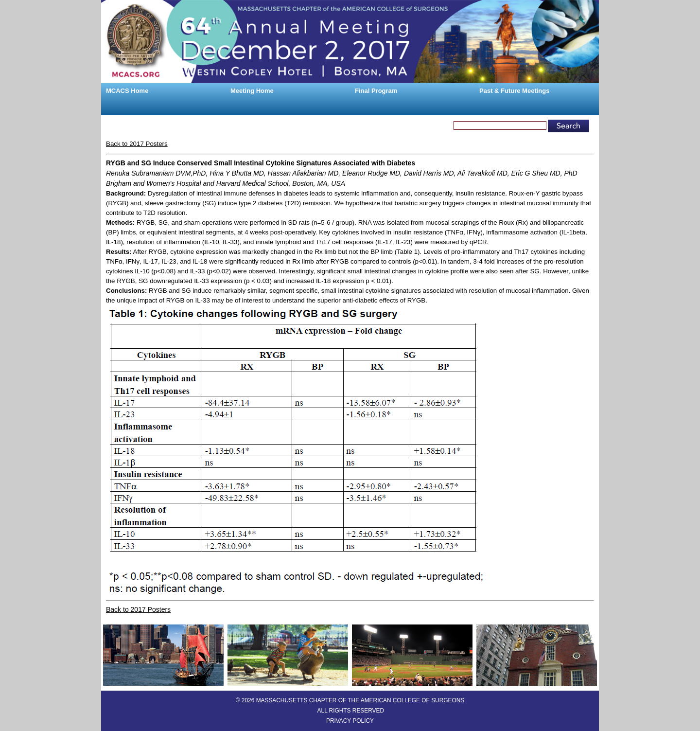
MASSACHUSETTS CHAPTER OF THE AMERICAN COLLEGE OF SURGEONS (360, 700)
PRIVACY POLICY (350, 721)
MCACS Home (127, 91)
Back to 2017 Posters (137, 144)
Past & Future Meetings (514, 91)
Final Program (376, 91)
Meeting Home (252, 91)
